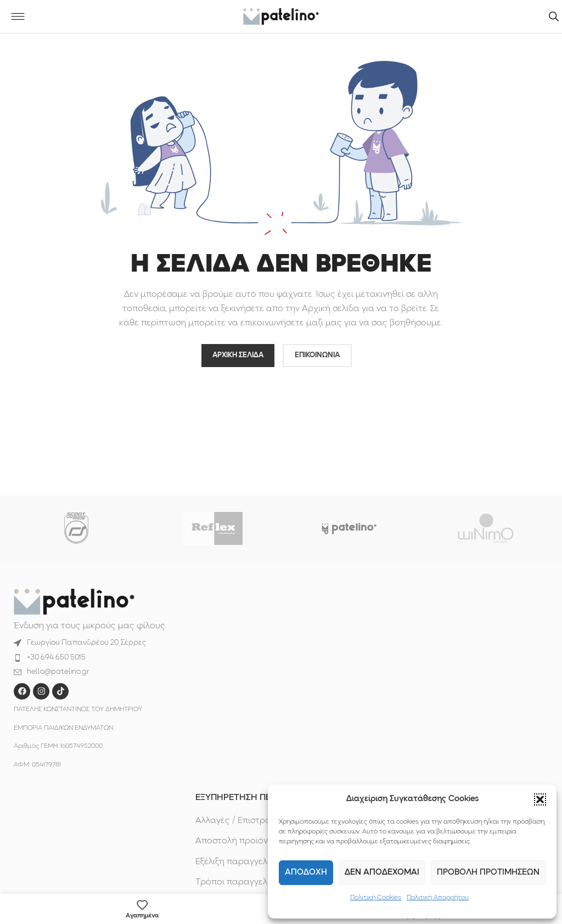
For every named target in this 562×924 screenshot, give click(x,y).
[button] (540, 799)
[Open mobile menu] (18, 16)
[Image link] (74, 601)
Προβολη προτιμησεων (488, 873)
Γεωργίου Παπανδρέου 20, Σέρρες (86, 643)
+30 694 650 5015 (56, 658)
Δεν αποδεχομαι (382, 873)
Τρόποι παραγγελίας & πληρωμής (265, 882)
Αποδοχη (306, 873)
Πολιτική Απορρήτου (438, 898)
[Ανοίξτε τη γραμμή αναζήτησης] (554, 17)
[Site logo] (281, 16)
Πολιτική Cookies (376, 898)
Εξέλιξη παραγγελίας (238, 862)
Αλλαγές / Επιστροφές (241, 821)
